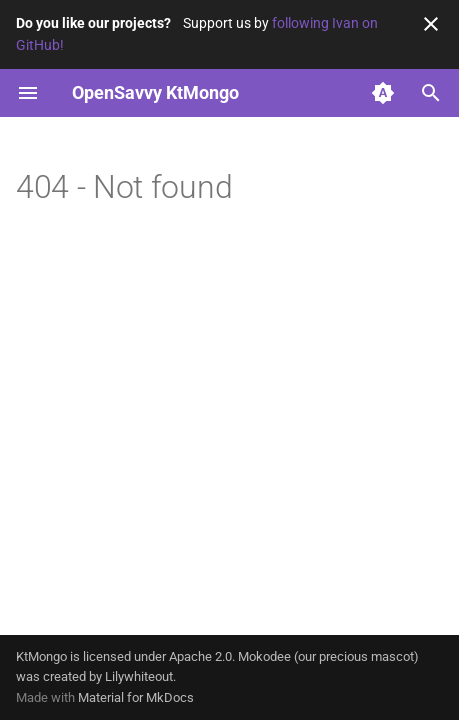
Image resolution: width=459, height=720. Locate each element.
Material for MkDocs (136, 697)
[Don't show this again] (431, 24)
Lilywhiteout (139, 676)
